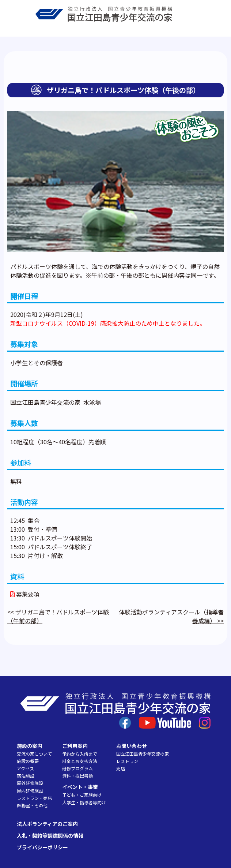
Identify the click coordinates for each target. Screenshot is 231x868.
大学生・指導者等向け (84, 802)
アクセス (25, 768)
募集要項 (28, 594)
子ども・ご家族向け (82, 795)
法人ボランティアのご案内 (47, 824)
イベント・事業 (80, 787)
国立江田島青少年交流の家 (143, 754)
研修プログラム (77, 768)
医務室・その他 (32, 805)
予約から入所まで (80, 754)
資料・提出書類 (77, 776)
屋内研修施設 (30, 791)
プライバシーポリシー (42, 847)
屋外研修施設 (30, 783)
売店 (121, 768)
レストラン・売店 (34, 798)
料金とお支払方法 (80, 761)
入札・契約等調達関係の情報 (50, 835)
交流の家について (34, 754)
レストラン (127, 761)
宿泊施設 (26, 776)
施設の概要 (28, 761)
